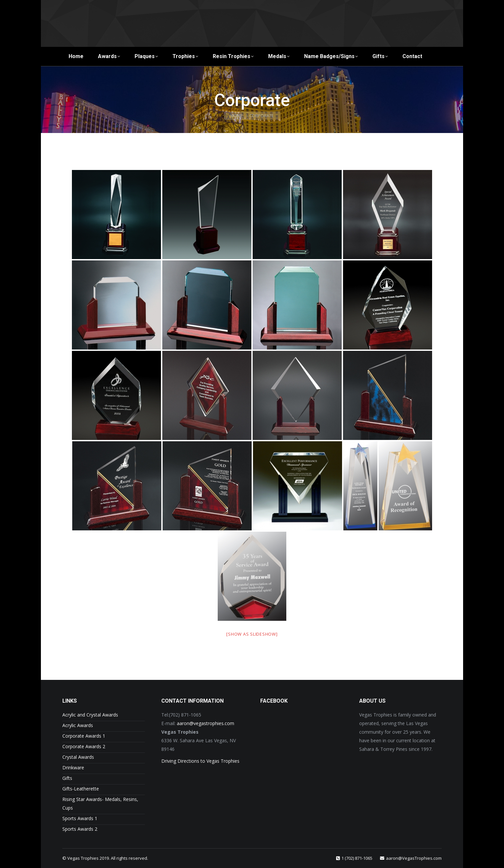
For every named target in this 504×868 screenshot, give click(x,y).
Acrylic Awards (78, 725)
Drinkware (73, 768)
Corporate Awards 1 (84, 736)
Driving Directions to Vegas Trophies (200, 761)
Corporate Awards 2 (84, 746)
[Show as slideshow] (252, 634)
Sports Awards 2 (80, 829)
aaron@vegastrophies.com (205, 723)
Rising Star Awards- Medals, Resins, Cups (100, 803)
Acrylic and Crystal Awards (90, 715)
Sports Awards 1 (80, 818)
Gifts (67, 778)
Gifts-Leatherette (81, 789)
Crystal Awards (78, 757)
